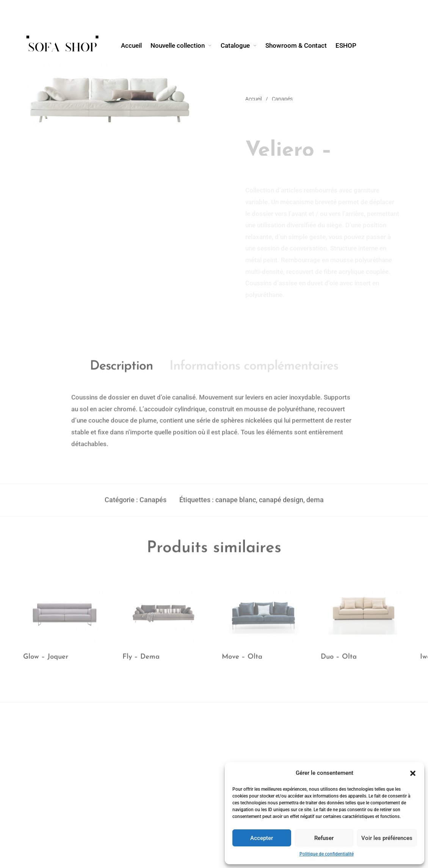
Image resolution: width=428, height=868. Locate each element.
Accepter (262, 838)
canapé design (281, 503)
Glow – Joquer (46, 661)
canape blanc (236, 503)
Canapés (153, 503)
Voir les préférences (387, 838)
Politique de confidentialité (327, 854)
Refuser (324, 838)
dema (315, 503)
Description (121, 370)
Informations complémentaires (254, 370)
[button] (413, 773)
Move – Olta (242, 661)
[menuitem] (136, 45)
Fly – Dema (141, 661)
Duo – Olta (339, 661)
